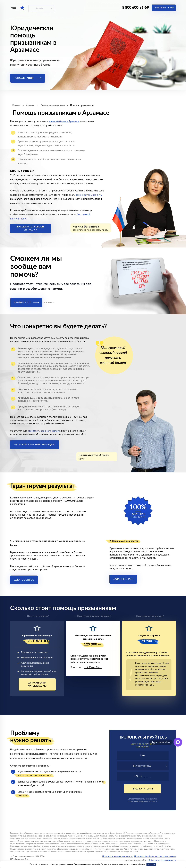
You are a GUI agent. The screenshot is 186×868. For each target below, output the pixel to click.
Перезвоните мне (164, 8)
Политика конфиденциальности (117, 856)
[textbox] (143, 766)
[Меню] (14, 7)
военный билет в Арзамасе (64, 121)
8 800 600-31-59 (136, 8)
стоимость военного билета (44, 431)
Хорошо (151, 864)
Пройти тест (26, 303)
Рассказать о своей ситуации (31, 228)
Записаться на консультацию (35, 445)
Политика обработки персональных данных (155, 856)
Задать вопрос (24, 580)
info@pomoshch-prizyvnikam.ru (162, 860)
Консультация (28, 78)
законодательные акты (89, 195)
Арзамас (40, 8)
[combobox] (143, 766)
